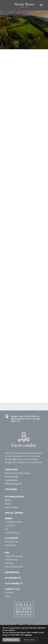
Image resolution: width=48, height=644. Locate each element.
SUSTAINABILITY (14, 584)
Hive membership (14, 567)
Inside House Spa (14, 556)
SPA (7, 553)
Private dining (12, 533)
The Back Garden (14, 522)
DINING (9, 518)
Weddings (10, 545)
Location (9, 593)
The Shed (10, 526)
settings (28, 635)
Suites (8, 504)
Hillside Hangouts (13, 484)
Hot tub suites (12, 507)
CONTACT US (12, 589)
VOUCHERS (11, 489)
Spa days (9, 563)
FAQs (7, 596)
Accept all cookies (11, 640)
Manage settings (29, 640)
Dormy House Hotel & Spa (17, 473)
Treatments (11, 560)
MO (7, 529)
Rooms (8, 500)
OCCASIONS (11, 538)
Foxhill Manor (11, 480)
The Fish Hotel (12, 477)
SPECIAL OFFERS (14, 513)
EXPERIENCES (12, 572)
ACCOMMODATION (14, 497)
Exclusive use (12, 542)
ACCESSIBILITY (13, 578)
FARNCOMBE (11, 470)
